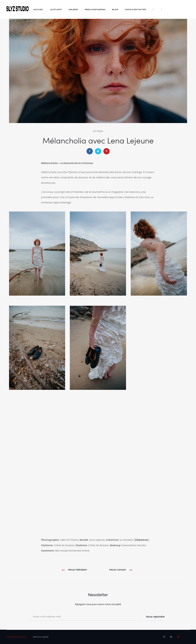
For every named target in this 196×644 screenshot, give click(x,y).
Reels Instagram (95, 10)
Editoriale (98, 131)
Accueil (38, 10)
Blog (115, 10)
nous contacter (136, 10)
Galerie (73, 10)
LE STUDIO (56, 10)
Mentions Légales (41, 637)
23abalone (141, 540)
